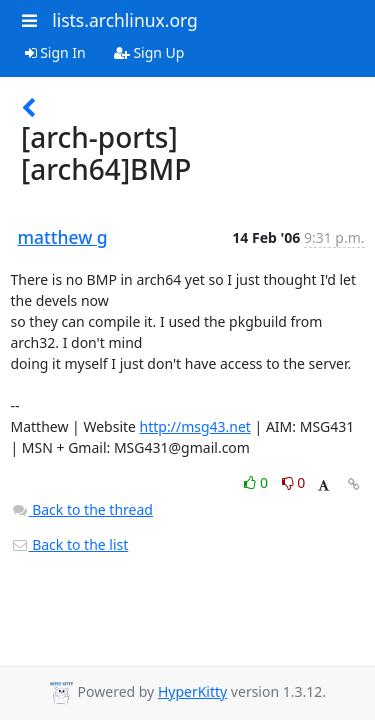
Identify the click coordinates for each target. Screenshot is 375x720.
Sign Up (149, 52)
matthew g (63, 237)
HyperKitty (192, 691)
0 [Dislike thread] (294, 482)
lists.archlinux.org (125, 20)
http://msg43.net (195, 426)
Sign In (55, 52)
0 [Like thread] (257, 482)
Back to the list (70, 544)
